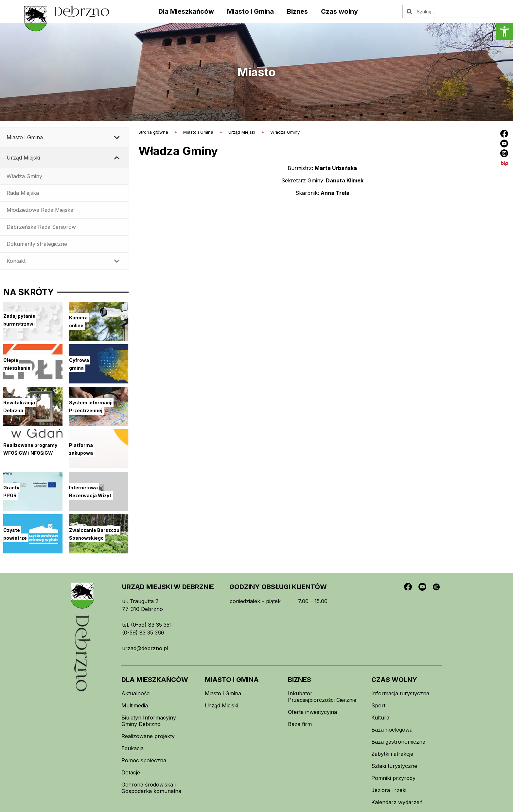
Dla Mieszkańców (186, 11)
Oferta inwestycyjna (312, 712)
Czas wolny (339, 11)
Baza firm (300, 724)
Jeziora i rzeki (389, 790)
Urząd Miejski (221, 705)
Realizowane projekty (148, 736)
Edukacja (133, 748)
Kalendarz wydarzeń (397, 802)
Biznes (297, 11)
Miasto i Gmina (250, 11)
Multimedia (135, 705)
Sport (378, 705)
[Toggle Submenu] (117, 137)
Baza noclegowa (392, 730)
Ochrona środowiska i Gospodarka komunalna (151, 788)
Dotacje (131, 772)
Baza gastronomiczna (398, 742)
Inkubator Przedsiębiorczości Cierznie (322, 697)
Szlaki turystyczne (394, 766)
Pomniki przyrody (393, 778)
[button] (504, 31)
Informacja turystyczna (400, 693)
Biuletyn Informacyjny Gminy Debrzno (149, 721)
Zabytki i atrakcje (392, 754)
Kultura (380, 718)
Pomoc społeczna (144, 760)
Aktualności (136, 693)
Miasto (256, 72)
